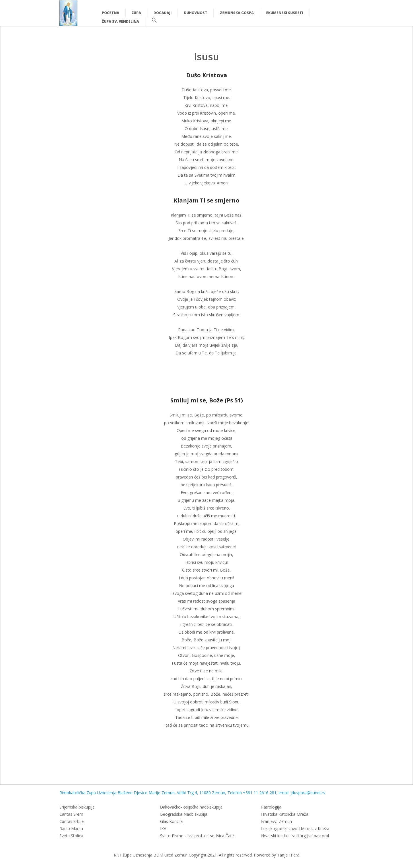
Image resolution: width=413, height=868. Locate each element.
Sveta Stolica (71, 836)
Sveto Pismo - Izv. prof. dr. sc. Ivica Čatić (197, 836)
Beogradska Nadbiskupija (184, 814)
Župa (136, 13)
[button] (154, 22)
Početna (111, 13)
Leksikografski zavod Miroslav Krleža (295, 829)
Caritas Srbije (72, 821)
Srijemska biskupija (77, 807)
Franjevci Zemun (276, 821)
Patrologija (271, 807)
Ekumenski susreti (285, 13)
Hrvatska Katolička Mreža (285, 814)
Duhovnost (196, 13)
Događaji (162, 13)
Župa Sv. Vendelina (120, 21)
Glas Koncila (171, 821)
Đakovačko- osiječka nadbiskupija (191, 807)
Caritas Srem (71, 814)
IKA (163, 829)
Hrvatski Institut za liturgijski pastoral (295, 836)
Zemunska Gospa (237, 13)
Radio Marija (71, 829)
